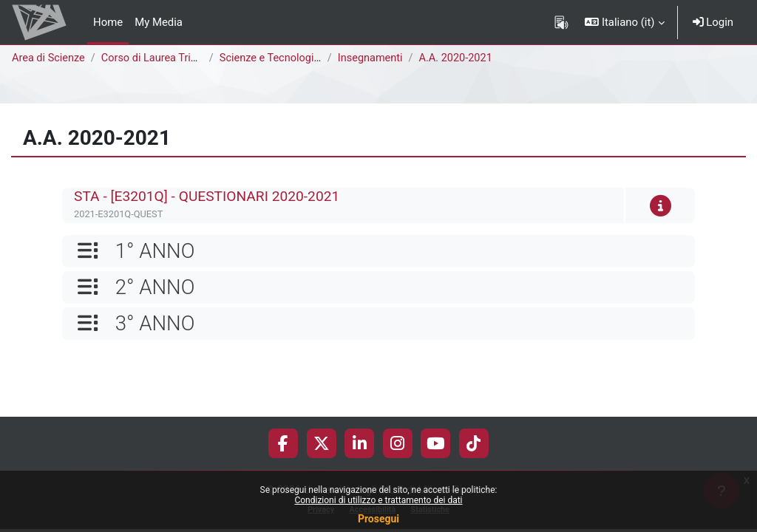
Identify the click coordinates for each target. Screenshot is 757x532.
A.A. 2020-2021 (461, 58)
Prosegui (378, 519)
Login (713, 22)
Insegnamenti (373, 58)
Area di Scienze (50, 58)
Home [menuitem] (108, 22)
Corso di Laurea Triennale (166, 58)
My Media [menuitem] (159, 22)
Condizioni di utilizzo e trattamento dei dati (378, 500)
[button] (624, 22)
